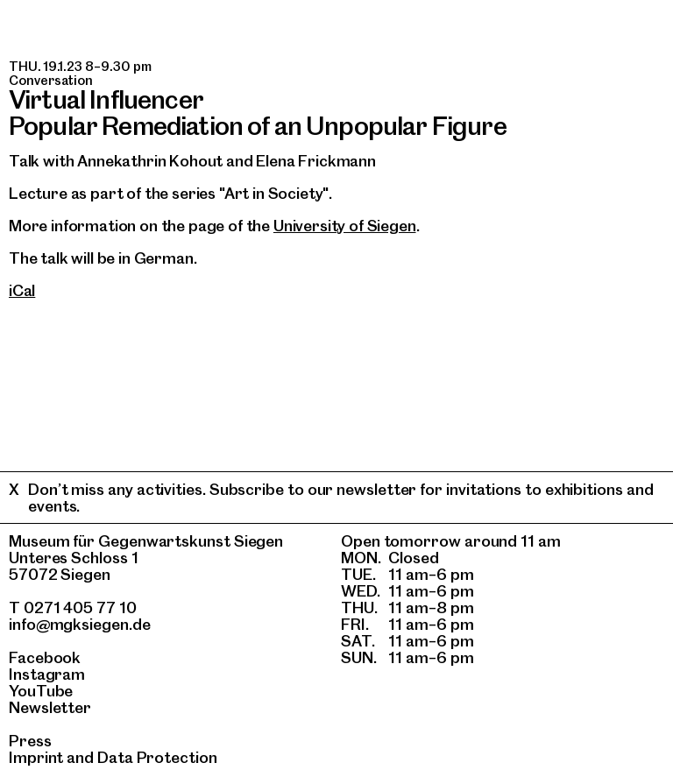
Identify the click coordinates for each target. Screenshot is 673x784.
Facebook (45, 657)
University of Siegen (345, 226)
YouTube (41, 691)
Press (30, 741)
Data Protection (157, 757)
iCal (22, 290)
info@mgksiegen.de (80, 624)
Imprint (36, 757)
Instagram (47, 674)
